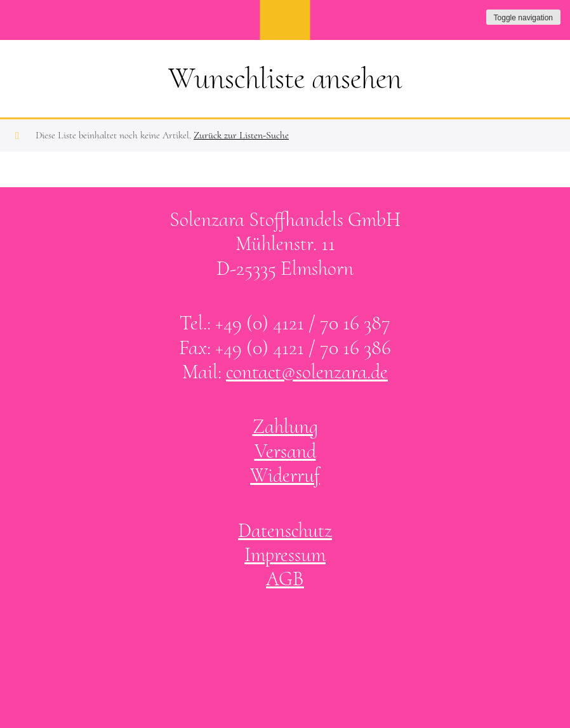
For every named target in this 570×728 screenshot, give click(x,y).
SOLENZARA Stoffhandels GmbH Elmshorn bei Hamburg (285, 20)
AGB (285, 579)
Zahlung (285, 426)
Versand (285, 451)
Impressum (285, 554)
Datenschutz (285, 530)
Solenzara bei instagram (298, 632)
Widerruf (285, 475)
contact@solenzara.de (307, 372)
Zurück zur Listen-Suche (241, 135)
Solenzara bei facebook (272, 632)
